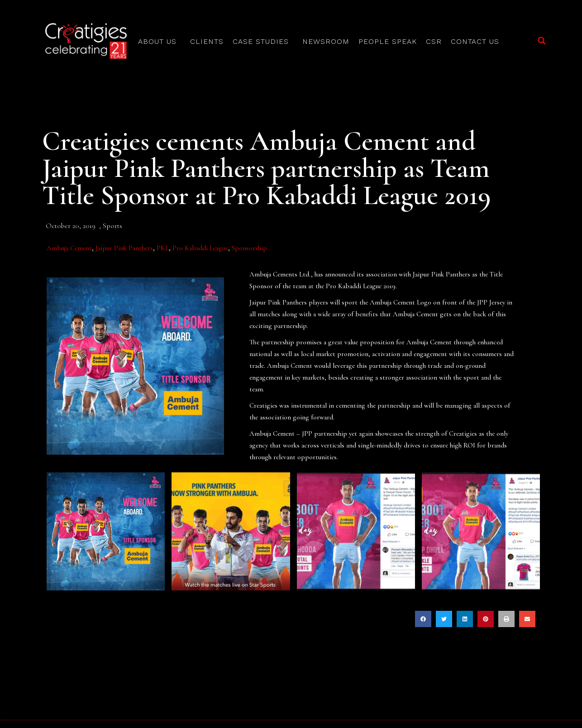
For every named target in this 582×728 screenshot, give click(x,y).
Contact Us (475, 41)
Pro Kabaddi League (200, 248)
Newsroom (326, 41)
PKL (163, 248)
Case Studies (263, 42)
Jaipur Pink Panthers (124, 248)
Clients (207, 41)
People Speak (388, 41)
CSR (434, 41)
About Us (160, 42)
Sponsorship (249, 248)
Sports (112, 226)
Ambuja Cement (69, 248)
